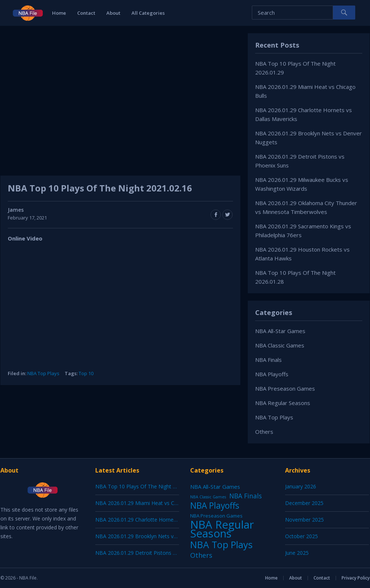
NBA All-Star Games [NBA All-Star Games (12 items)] (215, 487)
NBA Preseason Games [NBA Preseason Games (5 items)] (216, 516)
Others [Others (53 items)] (201, 555)
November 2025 (304, 520)
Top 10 (86, 373)
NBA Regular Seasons (283, 403)
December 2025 (304, 503)
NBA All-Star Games (280, 331)
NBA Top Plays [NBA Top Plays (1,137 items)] (221, 544)
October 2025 (302, 536)
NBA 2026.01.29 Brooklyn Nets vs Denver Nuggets (156, 536)
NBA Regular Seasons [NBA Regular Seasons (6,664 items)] (222, 529)
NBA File (28, 578)
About (113, 13)
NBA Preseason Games (285, 388)
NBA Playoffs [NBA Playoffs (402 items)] (215, 506)
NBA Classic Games (280, 345)
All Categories (148, 13)
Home (59, 13)
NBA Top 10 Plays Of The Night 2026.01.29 (147, 486)
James (16, 210)
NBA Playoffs (272, 374)
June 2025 (297, 553)
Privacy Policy (356, 578)
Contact (86, 13)
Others (264, 432)
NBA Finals (268, 360)
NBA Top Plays (43, 373)
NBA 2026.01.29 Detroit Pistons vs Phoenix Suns (153, 553)
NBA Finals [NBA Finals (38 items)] (246, 496)
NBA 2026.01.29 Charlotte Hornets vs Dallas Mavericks (161, 520)
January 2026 (301, 486)
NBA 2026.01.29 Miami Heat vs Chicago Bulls (149, 503)
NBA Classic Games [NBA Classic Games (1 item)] (208, 497)
